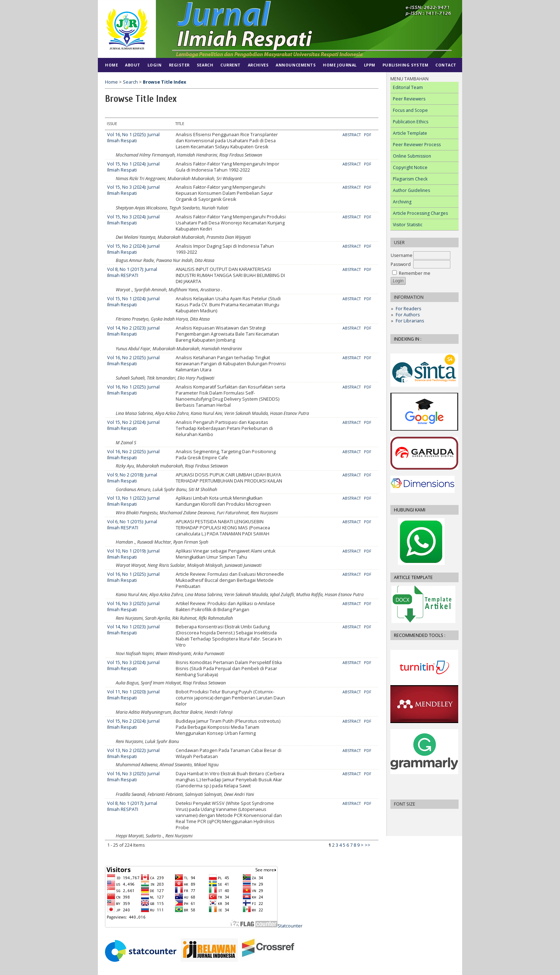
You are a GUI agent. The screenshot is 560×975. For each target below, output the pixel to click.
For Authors (408, 315)
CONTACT (446, 65)
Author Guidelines (411, 190)
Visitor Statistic (408, 225)
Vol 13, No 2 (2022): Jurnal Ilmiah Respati (133, 753)
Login (155, 65)
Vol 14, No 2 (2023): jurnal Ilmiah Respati (133, 331)
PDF (368, 135)
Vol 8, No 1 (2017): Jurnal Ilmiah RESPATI (132, 272)
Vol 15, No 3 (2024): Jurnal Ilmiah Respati (133, 190)
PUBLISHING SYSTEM (405, 65)
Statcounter (290, 926)
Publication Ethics (411, 122)
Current (231, 65)
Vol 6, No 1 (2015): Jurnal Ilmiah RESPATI (132, 525)
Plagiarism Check (410, 179)
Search (205, 65)
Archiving (402, 202)
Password (401, 264)
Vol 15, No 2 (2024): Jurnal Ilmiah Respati (133, 249)
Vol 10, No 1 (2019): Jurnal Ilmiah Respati (133, 554)
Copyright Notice (410, 167)
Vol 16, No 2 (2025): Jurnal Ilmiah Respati (133, 361)
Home (111, 65)
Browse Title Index (164, 82)
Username (402, 255)
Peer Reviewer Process (417, 145)
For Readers (408, 309)
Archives (258, 65)
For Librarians (410, 321)
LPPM (370, 65)
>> (367, 845)
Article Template (410, 133)
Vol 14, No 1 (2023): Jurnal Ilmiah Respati (133, 630)
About (133, 65)
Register (179, 65)
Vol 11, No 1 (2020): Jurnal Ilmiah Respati (133, 695)
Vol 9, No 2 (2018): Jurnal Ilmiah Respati (132, 478)
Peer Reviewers (409, 99)
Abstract (352, 135)
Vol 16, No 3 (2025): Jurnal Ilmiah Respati (133, 607)
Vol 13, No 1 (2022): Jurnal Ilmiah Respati (133, 501)
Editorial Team (408, 87)
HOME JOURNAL (340, 65)
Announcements (296, 65)
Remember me (415, 273)
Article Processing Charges (420, 213)
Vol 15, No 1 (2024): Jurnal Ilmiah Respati (133, 167)
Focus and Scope (410, 110)
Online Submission (412, 156)
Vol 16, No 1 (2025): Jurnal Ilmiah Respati (133, 138)
